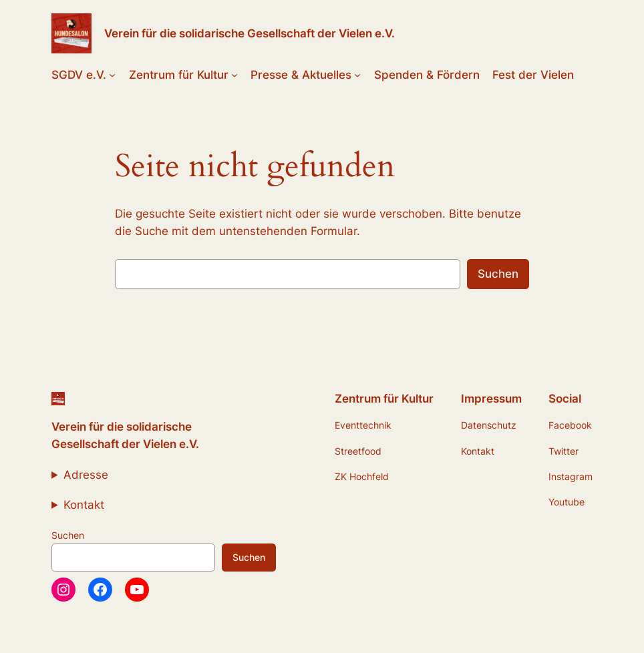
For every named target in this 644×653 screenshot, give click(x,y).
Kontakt (84, 505)
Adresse (86, 475)
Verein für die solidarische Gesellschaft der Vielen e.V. (250, 33)
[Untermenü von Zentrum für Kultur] (234, 75)
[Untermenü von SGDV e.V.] (112, 75)
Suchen (498, 274)
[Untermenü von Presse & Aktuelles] (357, 75)
